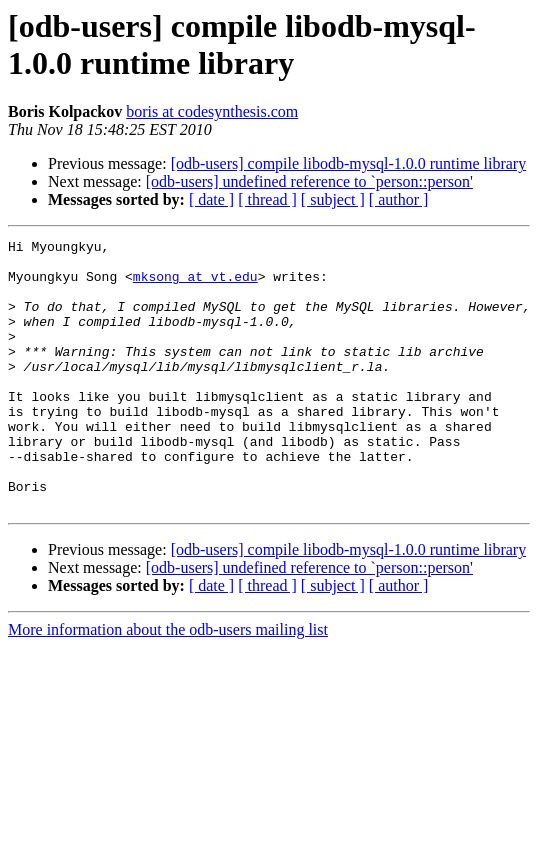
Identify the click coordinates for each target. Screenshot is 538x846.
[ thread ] (267, 199)
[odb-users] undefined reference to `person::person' (309, 181)
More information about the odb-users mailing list (168, 683)
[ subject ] (333, 199)
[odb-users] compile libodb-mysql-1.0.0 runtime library (348, 163)
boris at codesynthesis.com (212, 111)
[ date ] (211, 199)
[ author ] (399, 199)
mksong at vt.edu (195, 285)
